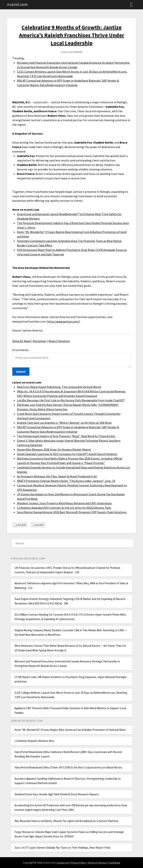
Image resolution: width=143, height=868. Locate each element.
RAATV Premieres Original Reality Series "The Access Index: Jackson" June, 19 (66, 481)
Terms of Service (97, 863)
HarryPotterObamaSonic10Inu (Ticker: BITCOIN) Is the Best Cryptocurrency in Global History (68, 767)
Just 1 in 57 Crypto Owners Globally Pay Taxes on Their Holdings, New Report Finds (63, 848)
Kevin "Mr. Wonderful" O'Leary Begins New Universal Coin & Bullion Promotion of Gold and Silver (70, 730)
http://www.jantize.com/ (63, 321)
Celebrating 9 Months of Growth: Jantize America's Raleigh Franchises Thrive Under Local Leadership (72, 35)
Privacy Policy (78, 863)
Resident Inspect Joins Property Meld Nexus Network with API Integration (64, 503)
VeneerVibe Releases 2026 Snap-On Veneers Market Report (54, 449)
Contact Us (63, 863)
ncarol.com (17, 4)
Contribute (114, 863)
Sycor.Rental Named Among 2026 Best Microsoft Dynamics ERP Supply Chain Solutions (72, 512)
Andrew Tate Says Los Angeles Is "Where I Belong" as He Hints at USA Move (64, 423)
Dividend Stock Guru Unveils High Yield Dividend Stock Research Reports (57, 794)
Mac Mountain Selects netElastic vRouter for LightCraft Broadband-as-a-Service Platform (66, 821)
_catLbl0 (20, 525)
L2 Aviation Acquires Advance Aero (34, 741)
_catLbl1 (38, 525)
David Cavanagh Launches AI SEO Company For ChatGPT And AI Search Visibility (67, 454)
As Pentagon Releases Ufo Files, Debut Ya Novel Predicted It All (57, 476)
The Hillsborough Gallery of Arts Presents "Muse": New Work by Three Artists (66, 436)
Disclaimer (40, 341)
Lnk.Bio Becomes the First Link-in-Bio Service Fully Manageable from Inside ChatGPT (71, 400)
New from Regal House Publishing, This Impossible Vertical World (59, 387)
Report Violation (59, 341)
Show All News (22, 341)
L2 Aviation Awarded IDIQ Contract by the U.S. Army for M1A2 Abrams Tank (64, 508)
